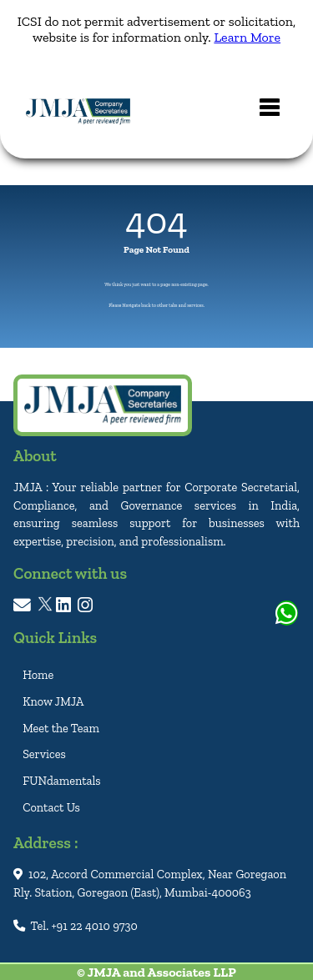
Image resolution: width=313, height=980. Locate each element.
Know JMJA (53, 701)
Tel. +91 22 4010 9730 (76, 926)
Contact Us (51, 807)
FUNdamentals (61, 781)
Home (38, 675)
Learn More (247, 37)
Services (44, 754)
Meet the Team (61, 727)
